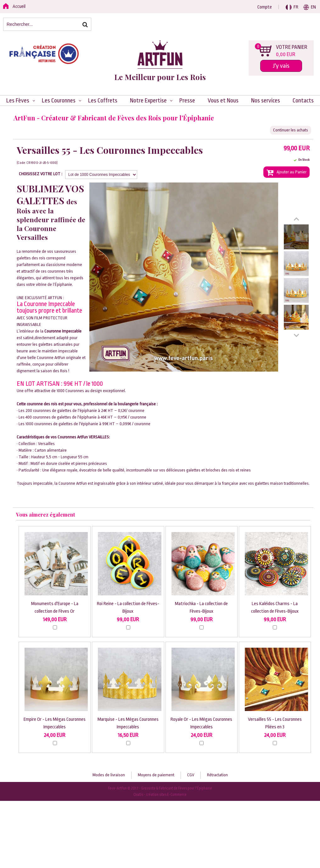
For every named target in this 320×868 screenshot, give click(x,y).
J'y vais (281, 66)
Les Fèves (18, 101)
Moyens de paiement (156, 775)
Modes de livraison (109, 775)
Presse (187, 101)
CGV (191, 775)
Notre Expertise (148, 101)
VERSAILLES (99, 437)
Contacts (303, 101)
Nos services (266, 101)
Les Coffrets (103, 101)
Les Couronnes (59, 101)
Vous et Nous (223, 101)
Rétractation (217, 775)
